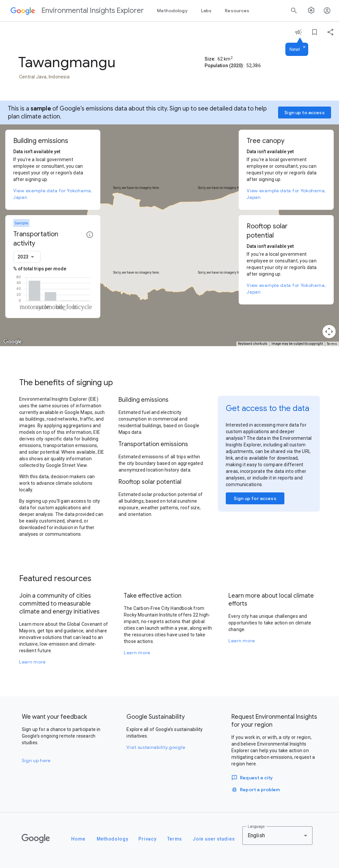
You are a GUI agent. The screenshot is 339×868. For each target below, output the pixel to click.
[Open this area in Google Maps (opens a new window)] (13, 342)
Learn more (32, 662)
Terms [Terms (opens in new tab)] (332, 344)
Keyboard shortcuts (253, 344)
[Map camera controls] (329, 332)
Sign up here (36, 760)
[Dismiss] (304, 47)
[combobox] (27, 257)
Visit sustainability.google (156, 747)
